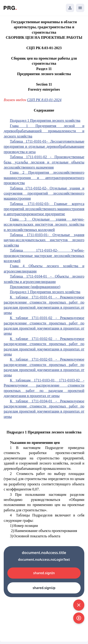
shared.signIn (44, 573)
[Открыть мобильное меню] (80, 8)
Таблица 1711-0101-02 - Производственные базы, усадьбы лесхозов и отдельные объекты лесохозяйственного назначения (44, 162)
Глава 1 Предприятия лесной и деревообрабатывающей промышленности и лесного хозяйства (44, 131)
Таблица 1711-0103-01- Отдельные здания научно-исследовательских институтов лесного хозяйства (44, 240)
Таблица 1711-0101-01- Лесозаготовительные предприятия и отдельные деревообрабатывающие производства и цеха (44, 147)
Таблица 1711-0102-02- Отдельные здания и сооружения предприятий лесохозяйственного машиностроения (44, 193)
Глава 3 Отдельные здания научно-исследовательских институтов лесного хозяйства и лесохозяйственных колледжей (44, 224)
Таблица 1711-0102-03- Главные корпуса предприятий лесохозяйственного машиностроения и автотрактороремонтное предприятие (44, 209)
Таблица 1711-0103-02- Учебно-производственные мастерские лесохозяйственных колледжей (44, 256)
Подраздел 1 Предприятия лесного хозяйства (45, 120)
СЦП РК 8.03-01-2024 (44, 100)
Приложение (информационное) (35, 287)
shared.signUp (44, 588)
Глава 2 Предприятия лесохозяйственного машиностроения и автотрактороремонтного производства (44, 178)
